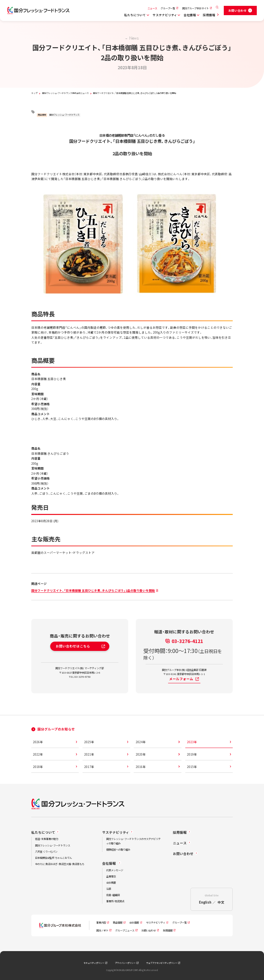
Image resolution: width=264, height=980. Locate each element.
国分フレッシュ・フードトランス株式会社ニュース (65, 93)
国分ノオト (102, 930)
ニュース (152, 8)
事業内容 (101, 922)
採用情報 (209, 15)
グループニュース (125, 930)
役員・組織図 (113, 895)
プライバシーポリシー (125, 963)
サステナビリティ (165, 15)
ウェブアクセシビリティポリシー (162, 963)
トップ (34, 93)
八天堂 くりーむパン (46, 851)
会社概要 (111, 882)
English (205, 902)
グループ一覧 (168, 8)
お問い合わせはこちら (81, 646)
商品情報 (42, 115)
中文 (221, 902)
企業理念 (111, 876)
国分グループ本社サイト (195, 8)
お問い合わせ (183, 854)
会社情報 (190, 15)
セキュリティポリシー (94, 963)
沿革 (109, 889)
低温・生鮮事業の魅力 (47, 839)
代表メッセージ (115, 870)
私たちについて (135, 15)
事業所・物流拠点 (115, 901)
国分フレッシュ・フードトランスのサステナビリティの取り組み (133, 841)
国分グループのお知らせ (56, 729)
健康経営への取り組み (118, 849)
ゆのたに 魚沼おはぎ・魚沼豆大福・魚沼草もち (60, 864)
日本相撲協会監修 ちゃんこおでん (53, 858)
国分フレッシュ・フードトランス (64, 115)
